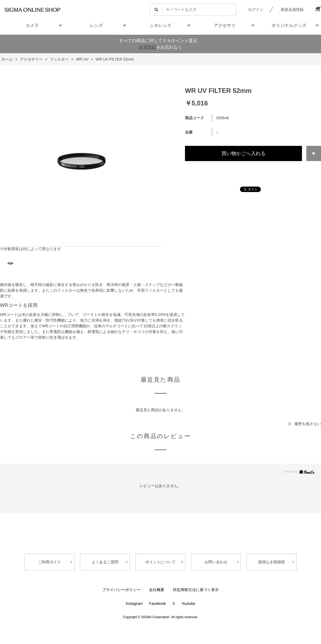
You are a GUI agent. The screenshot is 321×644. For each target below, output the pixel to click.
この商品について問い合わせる (253, 171)
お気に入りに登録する (314, 153)
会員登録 (147, 47)
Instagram (134, 604)
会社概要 (157, 590)
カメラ (32, 25)
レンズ (96, 25)
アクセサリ (225, 25)
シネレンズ (160, 25)
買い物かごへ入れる (243, 153)
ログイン (256, 10)
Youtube (188, 604)
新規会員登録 (292, 10)
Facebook (157, 604)
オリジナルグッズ (289, 25)
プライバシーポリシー (121, 590)
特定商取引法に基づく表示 (196, 590)
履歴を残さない (308, 424)
